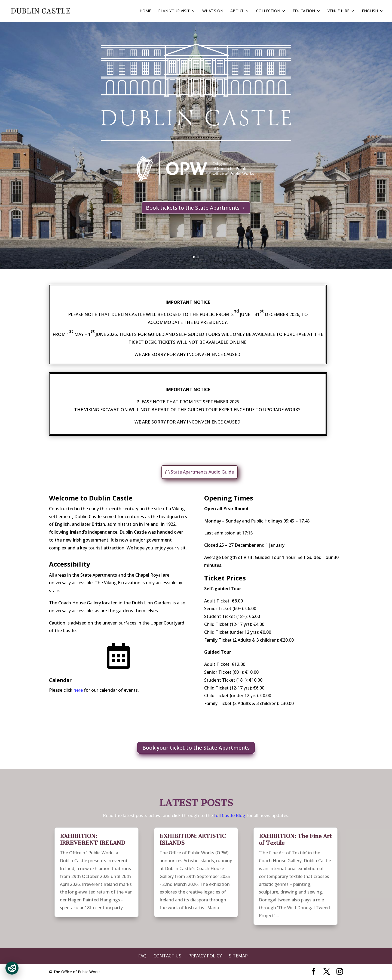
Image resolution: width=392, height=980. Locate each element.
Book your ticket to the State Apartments (196, 748)
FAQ (142, 956)
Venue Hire (338, 11)
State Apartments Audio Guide (202, 472)
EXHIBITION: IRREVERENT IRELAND (93, 840)
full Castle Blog (230, 815)
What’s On (213, 11)
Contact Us (167, 956)
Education (304, 11)
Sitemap (238, 956)
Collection (268, 11)
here (78, 690)
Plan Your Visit (174, 11)
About (237, 11)
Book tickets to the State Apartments (193, 208)
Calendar (60, 680)
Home (145, 11)
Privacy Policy (205, 956)
